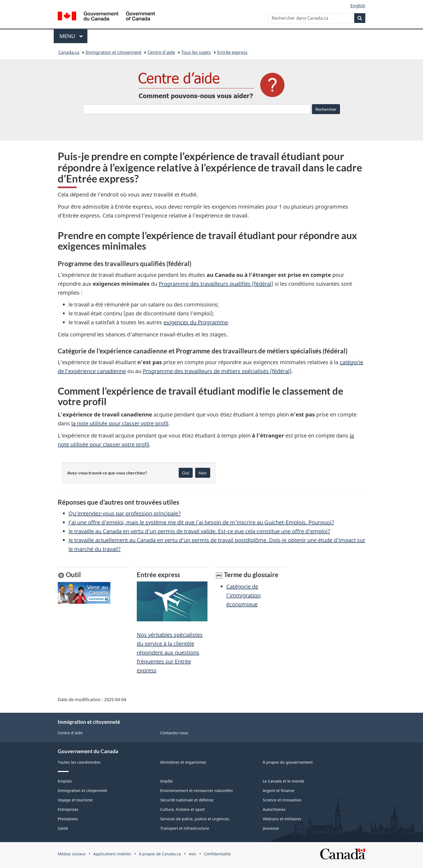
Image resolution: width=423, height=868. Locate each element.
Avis (192, 854)
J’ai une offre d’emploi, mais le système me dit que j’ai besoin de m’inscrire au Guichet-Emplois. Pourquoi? (201, 522)
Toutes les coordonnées (79, 762)
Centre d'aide (70, 733)
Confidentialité (217, 854)
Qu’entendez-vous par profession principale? (125, 513)
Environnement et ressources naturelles (197, 790)
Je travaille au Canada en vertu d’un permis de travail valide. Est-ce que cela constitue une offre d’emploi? (199, 531)
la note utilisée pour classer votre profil (120, 423)
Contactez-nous (174, 733)
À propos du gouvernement (288, 762)
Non (203, 473)
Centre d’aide (161, 52)
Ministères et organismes (183, 762)
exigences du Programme (196, 322)
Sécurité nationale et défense (187, 800)
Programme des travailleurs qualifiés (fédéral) (216, 284)
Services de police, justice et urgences (195, 819)
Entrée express (232, 52)
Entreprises (68, 809)
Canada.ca (69, 52)
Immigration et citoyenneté (113, 52)
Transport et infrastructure (185, 828)
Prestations (68, 819)
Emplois (65, 781)
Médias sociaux (72, 854)
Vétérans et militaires (282, 819)
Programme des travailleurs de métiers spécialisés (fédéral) (217, 371)
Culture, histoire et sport (182, 809)
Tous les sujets (196, 52)
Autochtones (274, 809)
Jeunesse (271, 828)
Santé (63, 828)
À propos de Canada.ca (160, 854)
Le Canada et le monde (284, 781)
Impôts (167, 781)
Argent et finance (279, 790)
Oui (186, 473)
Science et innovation (282, 800)
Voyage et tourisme (75, 800)
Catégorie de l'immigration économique (243, 595)
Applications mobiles (112, 854)
